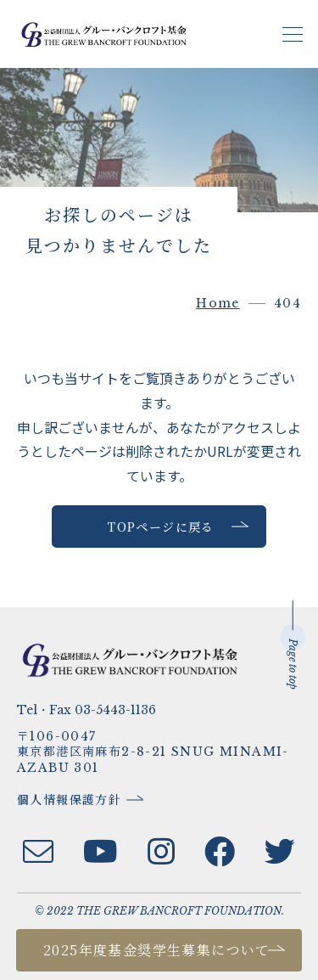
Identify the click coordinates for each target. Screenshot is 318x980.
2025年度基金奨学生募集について (157, 950)
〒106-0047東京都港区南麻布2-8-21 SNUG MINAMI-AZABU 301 (153, 752)
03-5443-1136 (115, 710)
